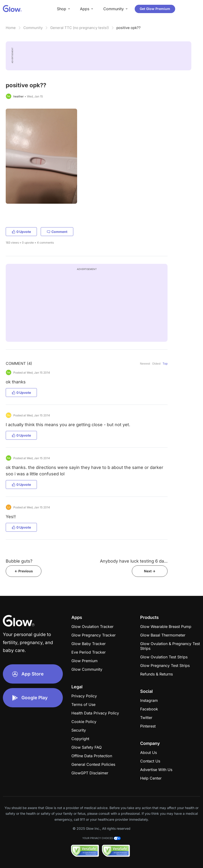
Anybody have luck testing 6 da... (134, 561)
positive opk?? (129, 28)
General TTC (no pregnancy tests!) (79, 28)
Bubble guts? (19, 561)
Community (33, 28)
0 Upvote (21, 232)
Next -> (150, 571)
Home (11, 28)
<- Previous (24, 571)
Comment (57, 232)
